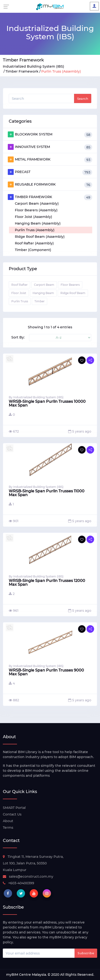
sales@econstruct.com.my (28, 876)
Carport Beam (44, 285)
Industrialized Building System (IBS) (33, 66)
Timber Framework (22, 71)
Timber (40, 301)
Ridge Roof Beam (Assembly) (40, 237)
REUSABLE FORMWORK (50, 185)
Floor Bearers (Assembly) (36, 210)
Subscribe (86, 953)
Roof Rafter (19, 285)
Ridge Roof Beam (73, 293)
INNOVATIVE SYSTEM (50, 147)
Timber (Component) (33, 250)
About (8, 821)
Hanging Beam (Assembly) (38, 223)
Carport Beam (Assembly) (37, 204)
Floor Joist (19, 293)
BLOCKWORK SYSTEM (50, 134)
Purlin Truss (20, 301)
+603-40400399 (19, 883)
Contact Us (12, 814)
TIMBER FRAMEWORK (50, 197)
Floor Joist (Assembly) (33, 217)
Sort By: (18, 337)
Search (83, 99)
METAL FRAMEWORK (50, 160)
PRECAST (50, 172)
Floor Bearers (70, 285)
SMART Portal (14, 808)
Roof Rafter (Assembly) (34, 243)
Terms (8, 828)
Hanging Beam (43, 293)
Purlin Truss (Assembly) (35, 230)
